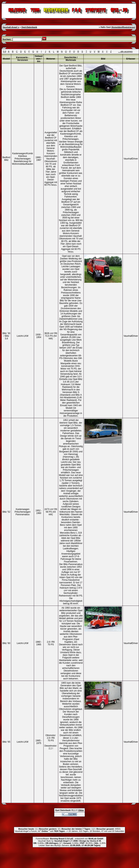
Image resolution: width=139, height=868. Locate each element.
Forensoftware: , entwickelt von (69, 839)
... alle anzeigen (125, 51)
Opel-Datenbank (29, 27)
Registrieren (129, 27)
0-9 (4, 51)
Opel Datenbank (63, 810)
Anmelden (117, 27)
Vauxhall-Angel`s (11, 27)
